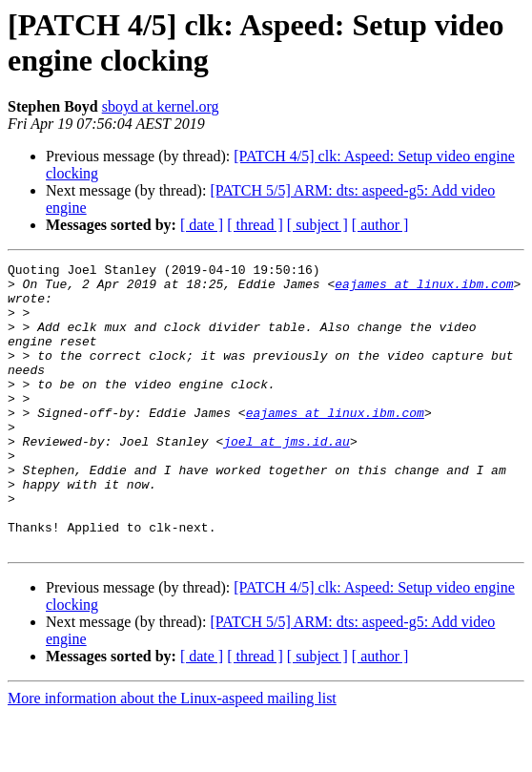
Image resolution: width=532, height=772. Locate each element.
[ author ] (380, 225)
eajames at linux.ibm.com (424, 289)
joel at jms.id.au (286, 478)
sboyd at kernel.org (161, 106)
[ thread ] (255, 225)
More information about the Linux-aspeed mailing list (172, 755)
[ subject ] (317, 225)
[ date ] (202, 225)
